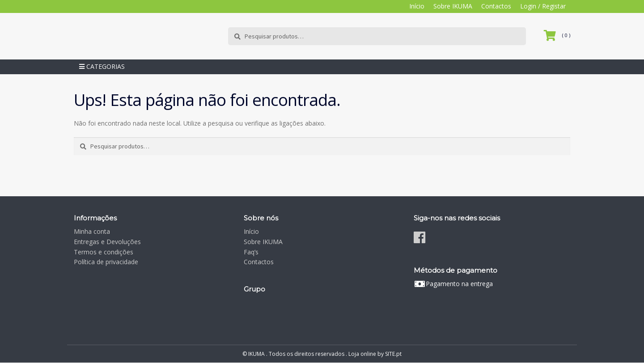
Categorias (102, 67)
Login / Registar (543, 6)
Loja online (362, 354)
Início (417, 6)
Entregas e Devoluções (107, 242)
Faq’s (251, 252)
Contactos (496, 6)
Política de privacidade (106, 262)
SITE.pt (393, 354)
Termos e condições (104, 252)
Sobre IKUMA (453, 6)
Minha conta (92, 232)
